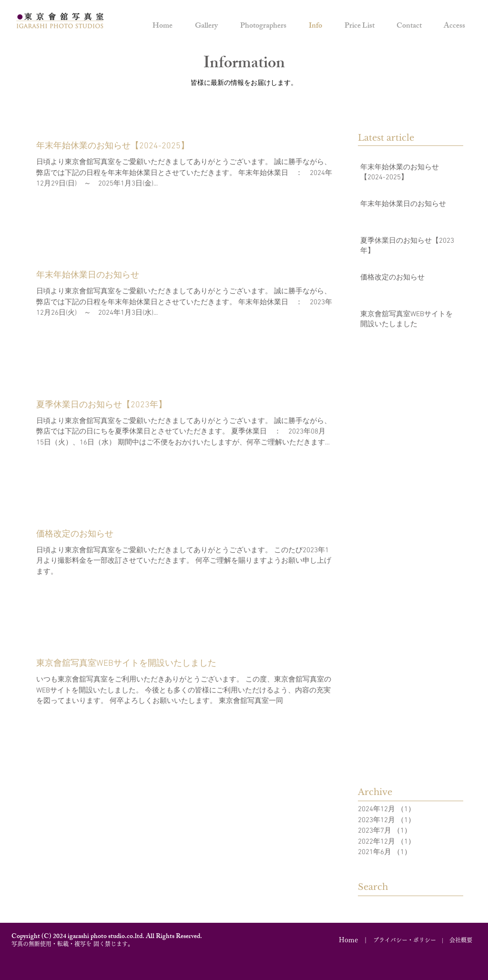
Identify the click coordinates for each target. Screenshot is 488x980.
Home (348, 940)
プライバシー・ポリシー (405, 940)
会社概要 (461, 940)
